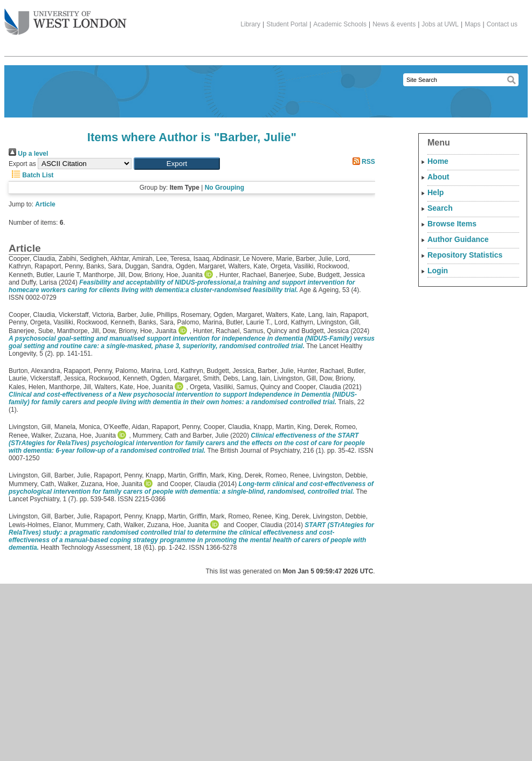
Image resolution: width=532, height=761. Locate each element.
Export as (22, 164)
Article (45, 204)
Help (436, 192)
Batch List (31, 175)
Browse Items (452, 224)
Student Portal (287, 24)
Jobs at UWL (440, 24)
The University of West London (65, 18)
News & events (394, 24)
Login (438, 271)
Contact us (502, 24)
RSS (362, 162)
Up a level (28, 154)
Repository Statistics (465, 255)
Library (250, 24)
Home (438, 161)
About (438, 177)
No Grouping (224, 188)
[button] (177, 164)
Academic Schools (340, 24)
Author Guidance (458, 239)
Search (440, 208)
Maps (472, 24)
